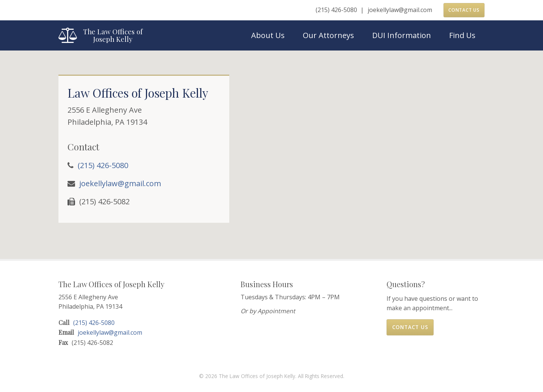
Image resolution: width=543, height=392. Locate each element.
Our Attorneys (328, 35)
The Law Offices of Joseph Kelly (113, 35)
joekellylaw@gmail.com (400, 10)
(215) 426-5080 (336, 10)
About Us (268, 35)
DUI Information (402, 35)
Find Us (462, 35)
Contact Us (464, 10)
